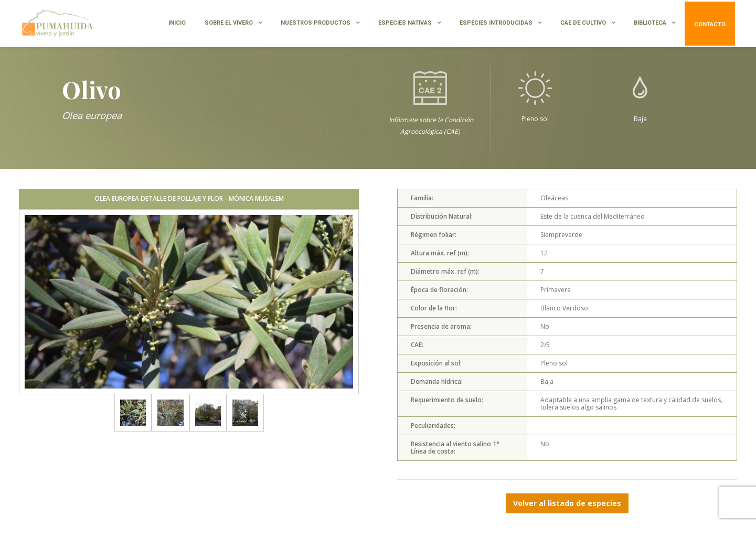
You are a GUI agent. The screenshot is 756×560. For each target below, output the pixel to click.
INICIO (177, 23)
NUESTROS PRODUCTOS (316, 23)
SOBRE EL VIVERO (229, 23)
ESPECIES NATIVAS (405, 23)
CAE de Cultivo (583, 23)
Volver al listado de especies (567, 503)
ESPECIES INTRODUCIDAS (496, 23)
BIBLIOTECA (650, 23)
